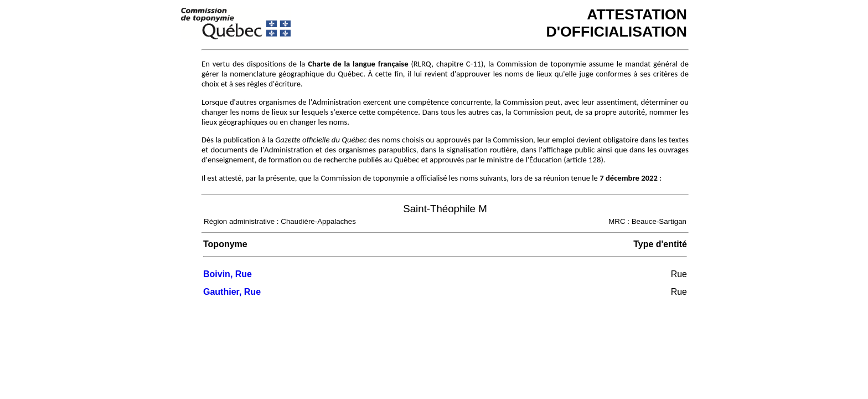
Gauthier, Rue (232, 292)
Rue (679, 274)
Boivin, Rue (228, 274)
